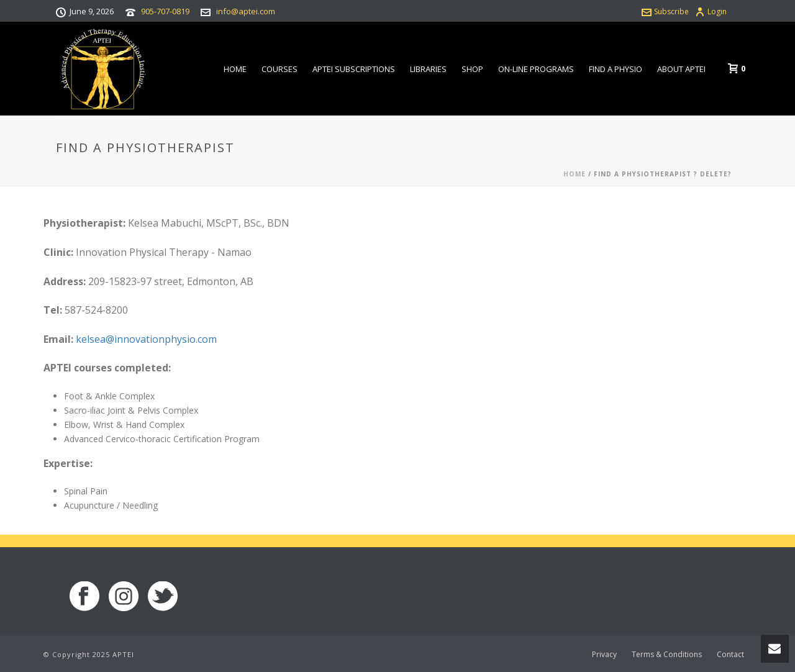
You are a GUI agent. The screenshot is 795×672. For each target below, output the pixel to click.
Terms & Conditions (667, 655)
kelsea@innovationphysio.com (146, 339)
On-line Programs (536, 69)
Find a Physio (616, 69)
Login (711, 11)
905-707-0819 (165, 11)
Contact (730, 655)
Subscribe (665, 11)
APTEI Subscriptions (354, 69)
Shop (472, 69)
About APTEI (681, 69)
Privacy (604, 655)
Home (235, 69)
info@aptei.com (246, 11)
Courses (279, 69)
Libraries (428, 69)
